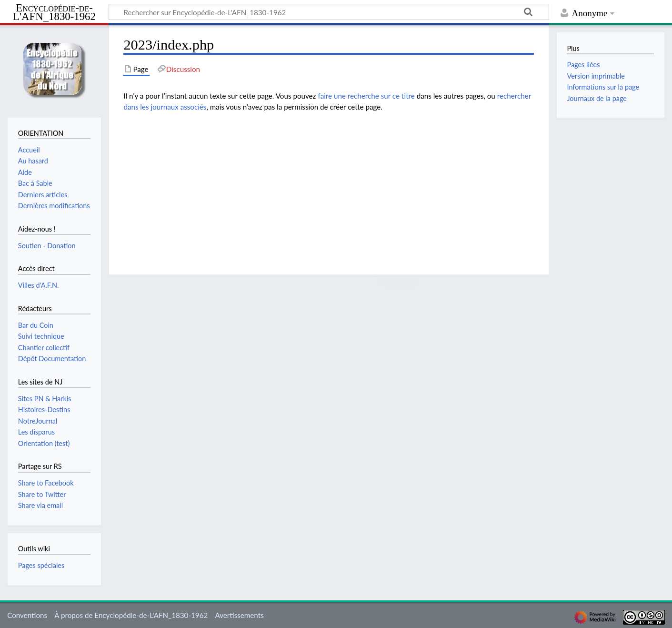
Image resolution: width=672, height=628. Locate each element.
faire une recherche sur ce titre (366, 96)
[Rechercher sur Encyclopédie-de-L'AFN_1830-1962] (329, 12)
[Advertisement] (329, 186)
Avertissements (239, 615)
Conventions (27, 615)
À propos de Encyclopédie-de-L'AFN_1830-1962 (131, 615)
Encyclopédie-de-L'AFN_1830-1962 (54, 13)
